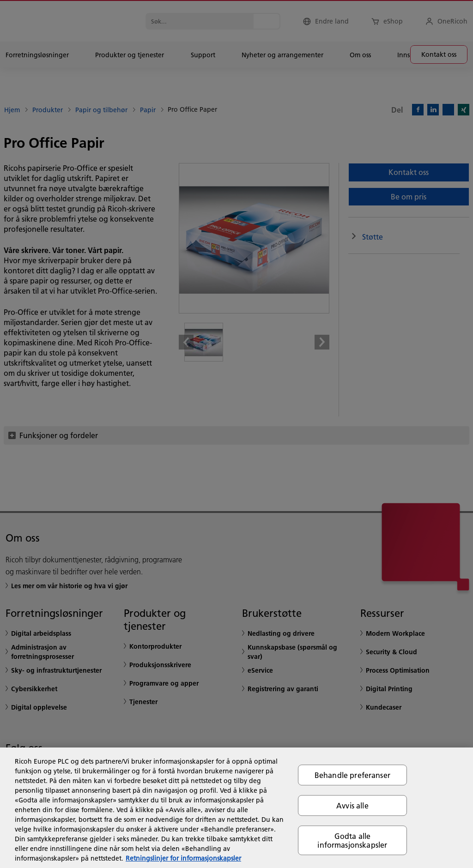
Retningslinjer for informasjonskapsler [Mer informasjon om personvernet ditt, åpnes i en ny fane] (183, 858)
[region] (236, 808)
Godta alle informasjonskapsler (352, 840)
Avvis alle (352, 805)
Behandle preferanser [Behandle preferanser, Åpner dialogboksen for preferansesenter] (352, 775)
